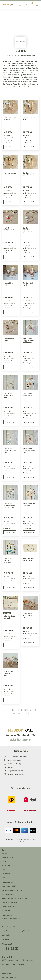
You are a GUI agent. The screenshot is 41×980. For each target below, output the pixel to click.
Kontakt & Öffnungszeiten (11, 919)
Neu (3, 878)
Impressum (6, 910)
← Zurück (13, 710)
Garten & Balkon (7, 857)
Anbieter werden (8, 894)
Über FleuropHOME (9, 886)
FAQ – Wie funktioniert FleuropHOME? (15, 931)
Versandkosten (12, 138)
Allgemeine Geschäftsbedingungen (14, 898)
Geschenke (6, 874)
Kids (3, 870)
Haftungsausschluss (9, 906)
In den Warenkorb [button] (10, 147)
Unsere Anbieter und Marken (12, 890)
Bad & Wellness (7, 866)
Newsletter (6, 939)
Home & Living (7, 853)
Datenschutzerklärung (10, 902)
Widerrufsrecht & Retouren (11, 927)
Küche (4, 861)
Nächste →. (18, 714)
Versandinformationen (10, 923)
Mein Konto (6, 935)
